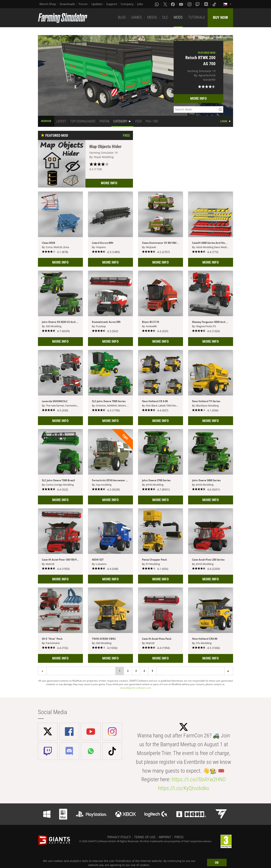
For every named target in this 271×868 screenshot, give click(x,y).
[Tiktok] (215, 4)
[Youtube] (181, 4)
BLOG (122, 17)
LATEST (61, 121)
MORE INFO (198, 98)
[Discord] (206, 4)
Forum (83, 4)
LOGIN (224, 121)
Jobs (140, 4)
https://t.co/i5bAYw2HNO (199, 779)
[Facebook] (173, 4)
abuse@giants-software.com (136, 688)
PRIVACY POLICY (119, 837)
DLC (165, 17)
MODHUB (46, 121)
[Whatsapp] (157, 4)
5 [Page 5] (152, 671)
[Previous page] (229, 671)
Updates (97, 4)
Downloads (67, 4)
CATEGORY (120, 121)
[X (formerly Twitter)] (165, 4)
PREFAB (104, 121)
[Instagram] (190, 4)
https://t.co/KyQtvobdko (184, 788)
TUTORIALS (197, 17)
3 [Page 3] (136, 671)
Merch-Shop (48, 4)
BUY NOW (220, 17)
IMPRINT (165, 837)
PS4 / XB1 (152, 121)
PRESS (179, 837)
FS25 (139, 121)
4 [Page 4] (144, 671)
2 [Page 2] (128, 671)
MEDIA (152, 17)
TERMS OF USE (145, 837)
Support (112, 4)
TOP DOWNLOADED (83, 121)
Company (127, 4)
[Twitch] (198, 4)
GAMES (136, 17)
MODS (178, 17)
